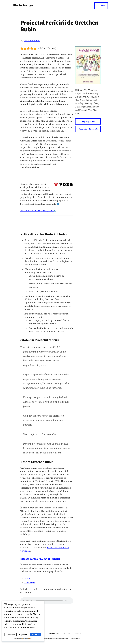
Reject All (23, 634)
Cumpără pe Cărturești (88, 129)
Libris (27, 578)
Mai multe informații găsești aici (38, 211)
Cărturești (30, 583)
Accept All (36, 634)
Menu (103, 6)
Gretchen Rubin (32, 41)
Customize (10, 634)
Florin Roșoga (23, 5)
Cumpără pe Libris (88, 121)
